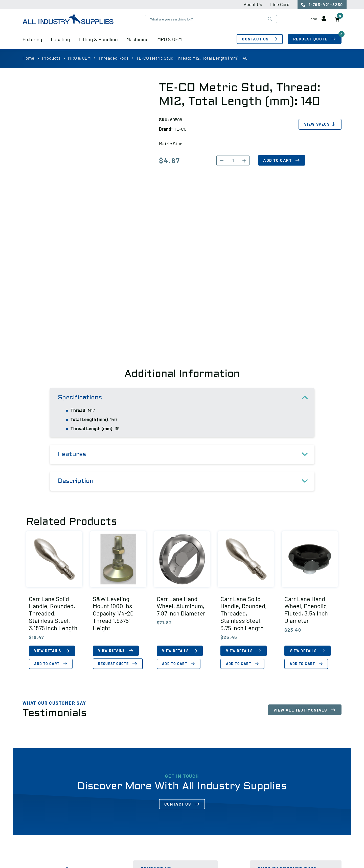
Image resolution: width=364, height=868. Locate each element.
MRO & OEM (169, 40)
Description (186, 481)
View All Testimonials (300, 710)
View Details (48, 651)
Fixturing (32, 40)
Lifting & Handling (98, 40)
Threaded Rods (113, 58)
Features (186, 454)
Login (317, 20)
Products (51, 58)
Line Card (280, 4)
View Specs (316, 124)
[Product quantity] (233, 161)
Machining (138, 40)
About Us (253, 4)
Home (28, 58)
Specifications (186, 398)
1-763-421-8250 (322, 5)
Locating (60, 40)
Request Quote (317, 39)
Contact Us (254, 40)
